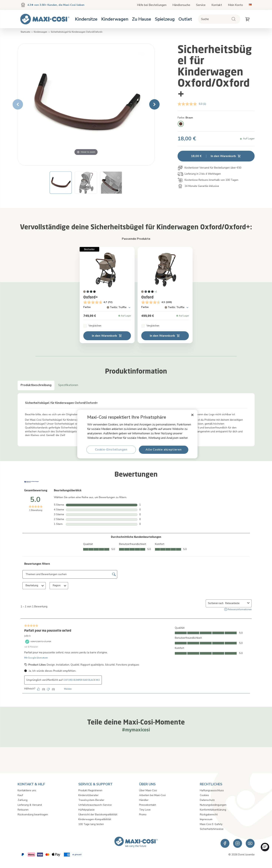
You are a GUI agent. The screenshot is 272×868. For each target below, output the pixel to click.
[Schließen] (192, 415)
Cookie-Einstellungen (111, 450)
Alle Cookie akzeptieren (163, 450)
